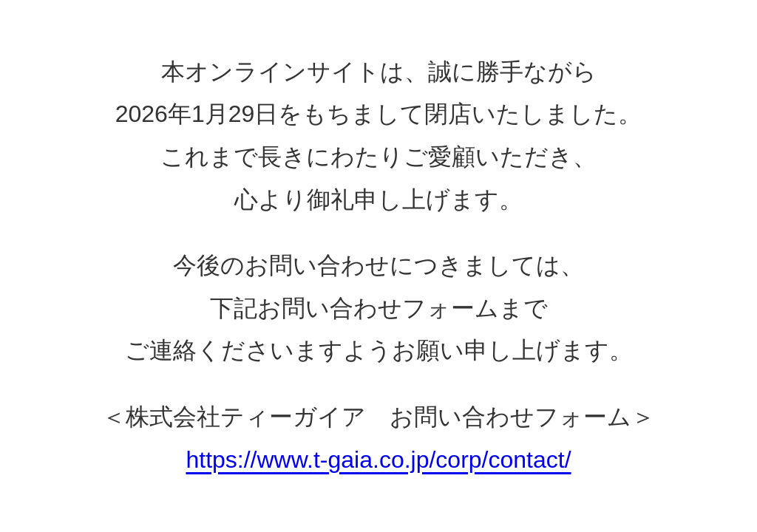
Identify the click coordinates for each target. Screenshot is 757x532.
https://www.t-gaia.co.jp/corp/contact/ (378, 460)
